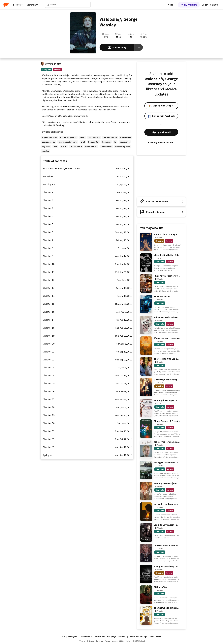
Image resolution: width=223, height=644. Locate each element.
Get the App (100, 637)
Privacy (91, 641)
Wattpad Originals (70, 637)
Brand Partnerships (139, 637)
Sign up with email (161, 132)
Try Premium (189, 5)
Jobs (152, 637)
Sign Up (214, 5)
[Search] (48, 5)
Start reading (117, 48)
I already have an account (161, 142)
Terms (82, 641)
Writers (122, 637)
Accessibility (118, 641)
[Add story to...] (139, 47)
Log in (205, 5)
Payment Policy (103, 641)
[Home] (6, 5)
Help (128, 641)
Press (159, 637)
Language (112, 637)
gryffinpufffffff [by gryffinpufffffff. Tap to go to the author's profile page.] (53, 64)
